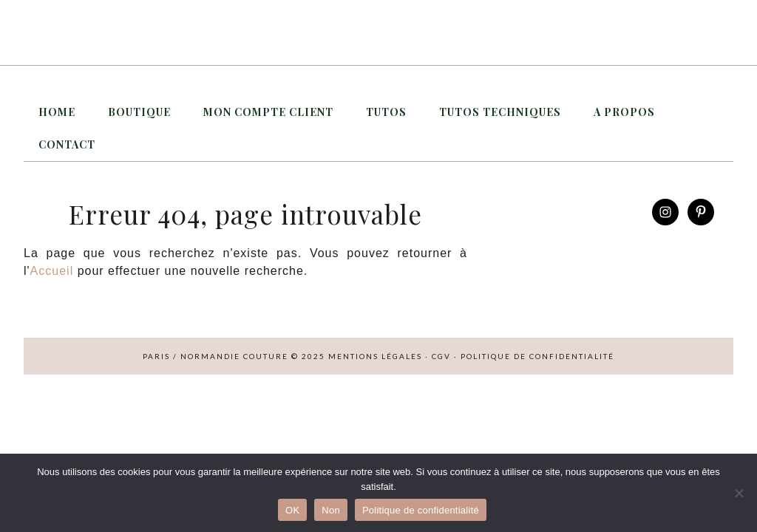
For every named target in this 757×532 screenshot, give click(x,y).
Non (331, 510)
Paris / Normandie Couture (378, 33)
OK (292, 510)
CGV (441, 356)
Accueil (52, 271)
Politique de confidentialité (537, 356)
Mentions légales (375, 356)
